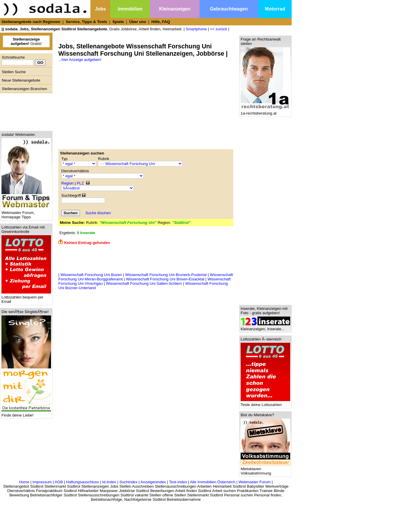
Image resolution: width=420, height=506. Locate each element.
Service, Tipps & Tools (86, 22)
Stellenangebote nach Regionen (31, 22)
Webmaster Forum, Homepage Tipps (26, 213)
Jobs (100, 9)
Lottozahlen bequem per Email (26, 298)
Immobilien (130, 9)
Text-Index (178, 482)
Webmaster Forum (255, 482)
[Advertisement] (25, 110)
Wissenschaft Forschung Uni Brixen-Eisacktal (165, 279)
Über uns (138, 22)
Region (67, 183)
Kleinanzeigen (175, 9)
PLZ (80, 183)
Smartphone (196, 29)
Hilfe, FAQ (161, 22)
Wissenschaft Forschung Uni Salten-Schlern (144, 283)
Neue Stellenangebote (21, 80)
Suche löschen (98, 213)
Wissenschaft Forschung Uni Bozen (91, 275)
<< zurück (219, 29)
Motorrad (275, 9)
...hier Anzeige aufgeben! (80, 60)
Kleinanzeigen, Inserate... (265, 327)
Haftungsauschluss (83, 482)
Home (24, 482)
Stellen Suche (14, 72)
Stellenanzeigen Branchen (24, 89)
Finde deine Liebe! (26, 413)
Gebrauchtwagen (229, 9)
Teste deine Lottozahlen (265, 403)
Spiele (118, 22)
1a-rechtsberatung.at (265, 111)
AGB (59, 482)
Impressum (42, 482)
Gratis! (26, 41)
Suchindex (128, 482)
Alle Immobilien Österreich (213, 482)
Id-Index (109, 482)
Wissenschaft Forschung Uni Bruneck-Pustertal (166, 275)
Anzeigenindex (153, 482)
